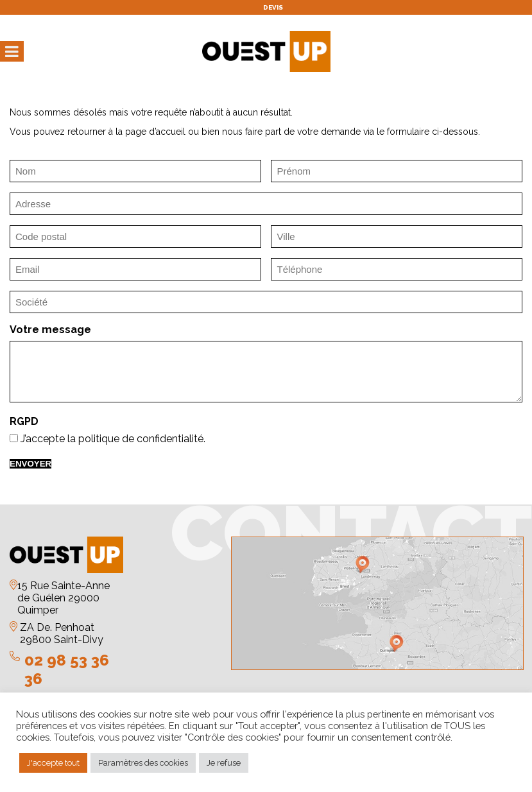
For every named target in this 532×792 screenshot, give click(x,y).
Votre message (50, 330)
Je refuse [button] (224, 763)
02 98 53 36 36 (67, 669)
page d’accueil (155, 132)
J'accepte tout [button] (53, 763)
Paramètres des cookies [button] (143, 763)
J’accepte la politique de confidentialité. (113, 439)
